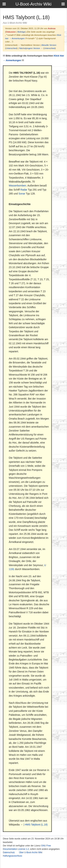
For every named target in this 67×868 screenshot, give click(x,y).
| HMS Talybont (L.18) (35, 825)
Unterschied (11, 48)
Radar (24, 190)
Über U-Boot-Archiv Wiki (31, 852)
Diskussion (11, 32)
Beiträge (21, 32)
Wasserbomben (18, 186)
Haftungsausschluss (12, 856)
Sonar (22, 194)
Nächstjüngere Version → (31, 48)
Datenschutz (9, 852)
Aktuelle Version (49, 45)
